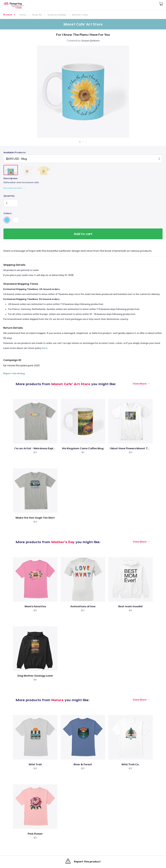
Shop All (37, 15)
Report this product (83, 862)
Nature (57, 700)
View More (140, 384)
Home (23, 15)
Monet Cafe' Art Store (71, 384)
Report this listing (14, 373)
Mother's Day (80, 15)
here (45, 348)
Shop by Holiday (57, 15)
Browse (8, 15)
